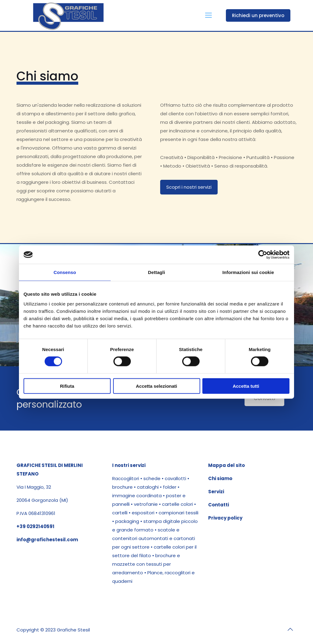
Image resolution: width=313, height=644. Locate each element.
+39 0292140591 (35, 526)
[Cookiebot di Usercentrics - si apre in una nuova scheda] (263, 255)
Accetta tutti (246, 386)
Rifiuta (67, 386)
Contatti (219, 505)
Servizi (216, 492)
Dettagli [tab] (156, 272)
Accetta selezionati (156, 386)
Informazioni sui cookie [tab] (248, 272)
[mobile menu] (208, 15)
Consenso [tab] (65, 272)
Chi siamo (220, 478)
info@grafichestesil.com (47, 540)
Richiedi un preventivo (258, 15)
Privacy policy (225, 518)
